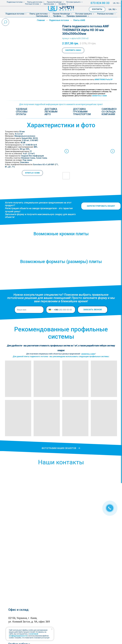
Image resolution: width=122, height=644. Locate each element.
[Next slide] (113, 151)
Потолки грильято (84, 14)
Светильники (42, 16)
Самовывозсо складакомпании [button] (109, 112)
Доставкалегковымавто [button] (51, 112)
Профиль (57, 16)
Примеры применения (77, 16)
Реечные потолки (106, 14)
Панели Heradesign (62, 14)
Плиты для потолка (39, 14)
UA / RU (112, 9)
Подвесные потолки (15, 14)
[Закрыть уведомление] (52, 629)
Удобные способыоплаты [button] (22, 112)
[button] (32, 173)
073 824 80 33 (108, 3)
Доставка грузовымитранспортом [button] (82, 112)
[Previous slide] (67, 151)
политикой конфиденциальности (24, 635)
